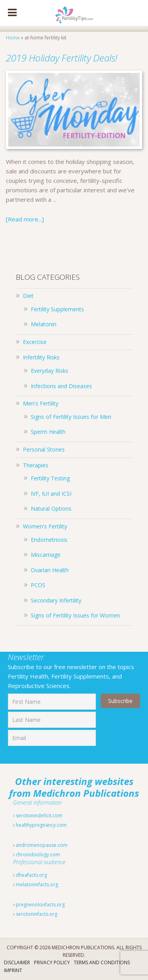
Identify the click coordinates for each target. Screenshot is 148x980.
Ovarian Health (50, 570)
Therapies (36, 465)
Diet (28, 296)
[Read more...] (25, 219)
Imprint (13, 970)
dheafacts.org (30, 875)
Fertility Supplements (57, 309)
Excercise (35, 342)
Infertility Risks (41, 357)
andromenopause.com (40, 845)
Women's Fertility (45, 526)
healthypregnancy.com (40, 825)
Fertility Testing (50, 478)
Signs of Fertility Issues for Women (75, 615)
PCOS (38, 585)
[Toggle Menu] (12, 13)
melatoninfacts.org (36, 884)
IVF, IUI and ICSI (51, 494)
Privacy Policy (52, 962)
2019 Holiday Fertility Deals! (62, 58)
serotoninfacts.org (35, 914)
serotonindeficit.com (38, 815)
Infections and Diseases (61, 386)
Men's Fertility (41, 403)
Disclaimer (17, 962)
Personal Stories (44, 449)
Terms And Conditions (102, 962)
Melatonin (44, 324)
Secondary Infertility (56, 600)
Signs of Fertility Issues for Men (71, 417)
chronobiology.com (37, 854)
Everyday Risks (50, 371)
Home (13, 38)
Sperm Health (48, 432)
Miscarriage (46, 555)
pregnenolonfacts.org (39, 905)
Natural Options (51, 509)
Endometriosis (49, 540)
